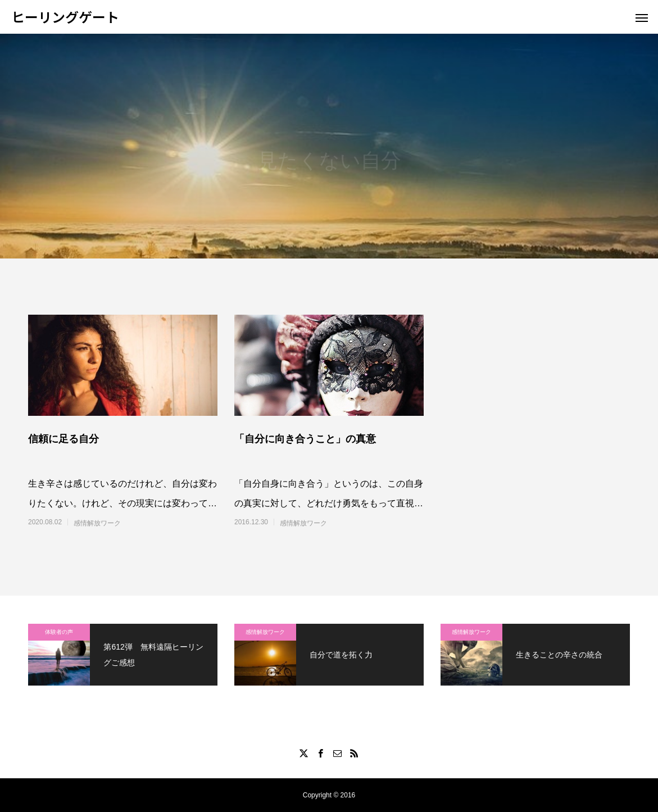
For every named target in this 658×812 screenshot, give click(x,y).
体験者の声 (59, 632)
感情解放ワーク (97, 523)
